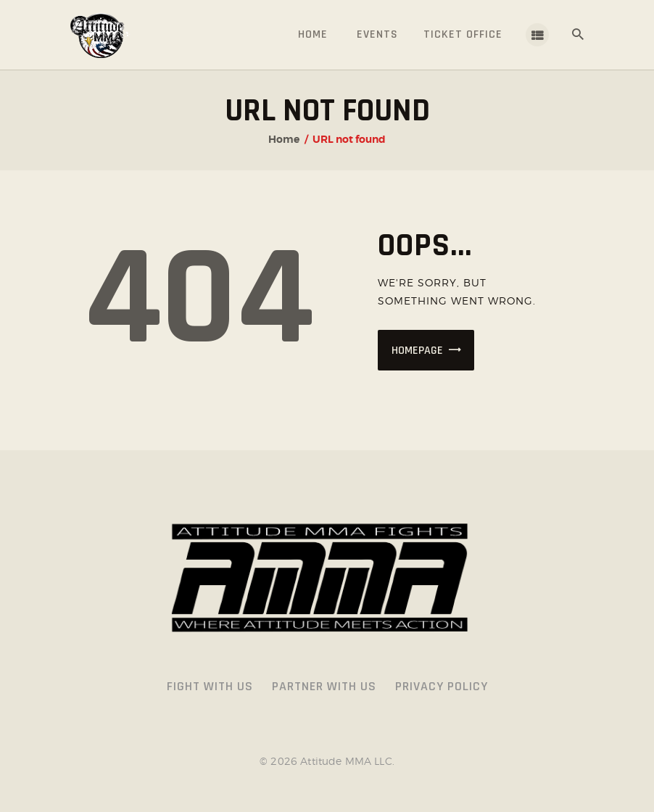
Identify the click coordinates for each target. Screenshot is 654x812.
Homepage (417, 351)
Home (284, 139)
